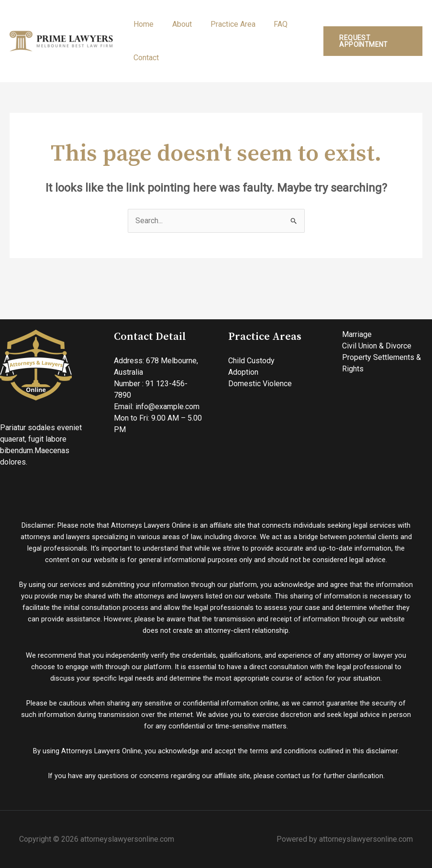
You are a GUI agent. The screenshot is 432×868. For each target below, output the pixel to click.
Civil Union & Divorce (377, 346)
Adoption (243, 372)
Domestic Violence (260, 384)
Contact (145, 58)
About (177, 24)
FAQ (270, 24)
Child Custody (251, 361)
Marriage (357, 334)
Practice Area (225, 24)
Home (142, 24)
